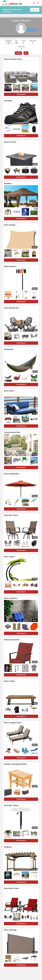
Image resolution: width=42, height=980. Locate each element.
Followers (33, 42)
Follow (18, 53)
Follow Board (21, 94)
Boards (8, 42)
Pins (16, 42)
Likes (24, 42)
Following (21, 48)
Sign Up (35, 10)
